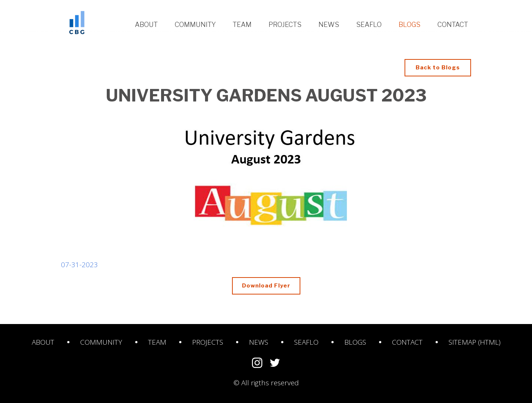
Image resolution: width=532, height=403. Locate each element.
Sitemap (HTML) (475, 342)
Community (195, 25)
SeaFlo (306, 342)
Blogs (410, 25)
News (329, 25)
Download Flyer (271, 285)
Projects (285, 25)
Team (242, 25)
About (146, 25)
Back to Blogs (438, 68)
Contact (453, 25)
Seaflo (369, 25)
